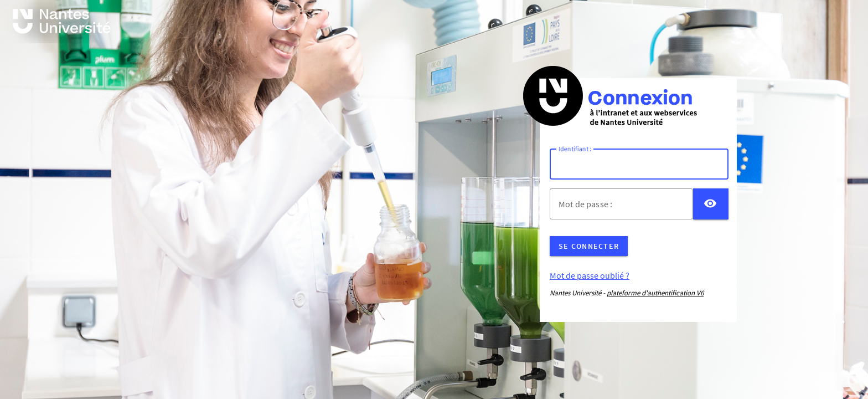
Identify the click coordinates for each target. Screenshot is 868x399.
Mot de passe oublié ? (590, 275)
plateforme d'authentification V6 (655, 293)
